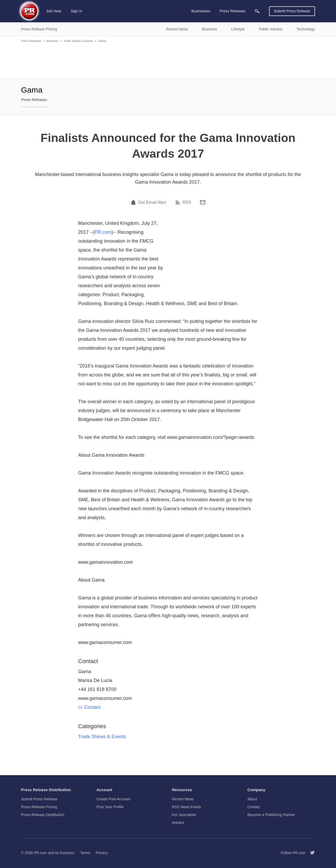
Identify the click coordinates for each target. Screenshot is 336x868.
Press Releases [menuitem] (233, 11)
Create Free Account (113, 799)
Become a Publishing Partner (271, 815)
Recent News (183, 799)
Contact (89, 707)
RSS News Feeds (186, 807)
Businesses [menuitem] (201, 11)
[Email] (203, 202)
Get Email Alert (152, 203)
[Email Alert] (134, 203)
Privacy (102, 853)
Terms (85, 853)
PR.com (103, 232)
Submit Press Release (292, 11)
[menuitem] (257, 11)
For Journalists (184, 815)
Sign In (77, 11)
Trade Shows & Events (78, 41)
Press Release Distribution (43, 815)
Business (52, 41)
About (252, 799)
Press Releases (31, 41)
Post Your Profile (110, 807)
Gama (102, 41)
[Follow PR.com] (310, 853)
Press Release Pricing (39, 807)
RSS (187, 203)
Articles (178, 823)
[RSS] (178, 203)
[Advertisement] (168, 60)
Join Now (54, 11)
